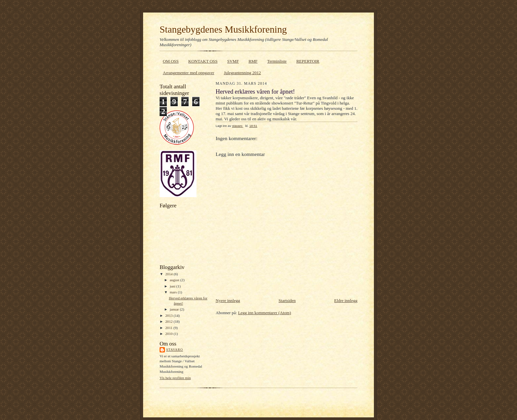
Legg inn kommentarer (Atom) (265, 313)
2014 (169, 274)
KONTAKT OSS (203, 61)
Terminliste (277, 61)
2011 (169, 328)
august (175, 280)
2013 (169, 315)
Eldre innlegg (346, 300)
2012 (169, 321)
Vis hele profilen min (175, 378)
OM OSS (171, 61)
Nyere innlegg (228, 300)
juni (173, 286)
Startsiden (287, 300)
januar (175, 309)
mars (174, 292)
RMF (253, 61)
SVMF (233, 61)
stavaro (175, 350)
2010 (169, 334)
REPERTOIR (308, 61)
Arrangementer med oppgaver (189, 73)
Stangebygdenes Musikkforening (223, 29)
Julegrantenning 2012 (242, 73)
